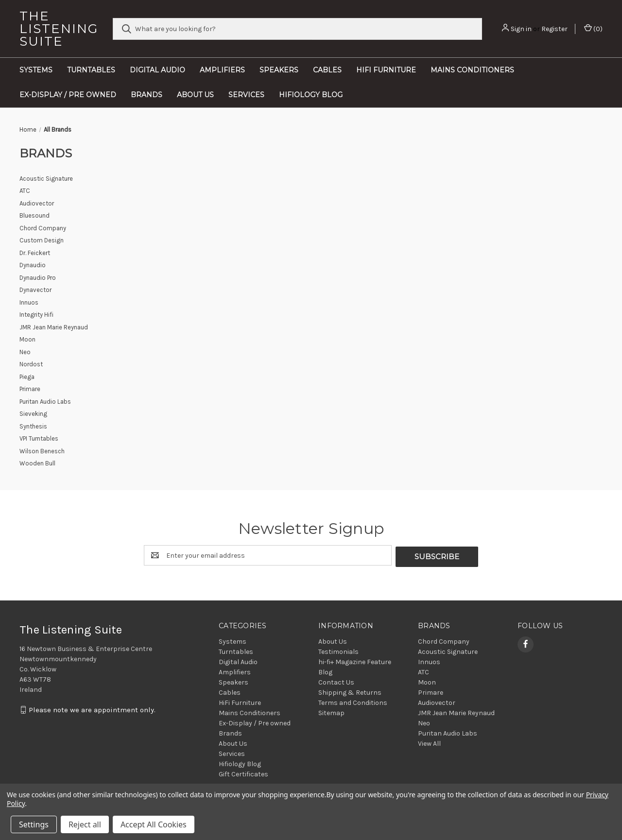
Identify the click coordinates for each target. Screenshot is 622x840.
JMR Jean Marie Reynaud (456, 711)
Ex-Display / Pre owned (68, 95)
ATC (423, 671)
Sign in (521, 29)
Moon (427, 681)
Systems (36, 70)
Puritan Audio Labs (448, 732)
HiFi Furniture (386, 70)
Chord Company (444, 640)
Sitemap (331, 711)
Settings (34, 824)
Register (554, 29)
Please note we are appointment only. (92, 709)
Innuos (429, 660)
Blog (325, 671)
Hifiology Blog (311, 95)
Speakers (279, 70)
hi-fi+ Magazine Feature (355, 660)
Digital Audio (157, 70)
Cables (327, 70)
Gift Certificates (243, 773)
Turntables (91, 70)
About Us (195, 95)
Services (246, 95)
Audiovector (437, 701)
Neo (424, 722)
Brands (147, 95)
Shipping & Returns (350, 691)
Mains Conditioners (472, 70)
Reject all (85, 824)
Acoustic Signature (448, 650)
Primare (431, 691)
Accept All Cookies (154, 824)
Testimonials (338, 650)
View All (429, 742)
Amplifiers (222, 70)
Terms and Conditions (353, 701)
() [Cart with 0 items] (593, 28)
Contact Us (336, 681)
